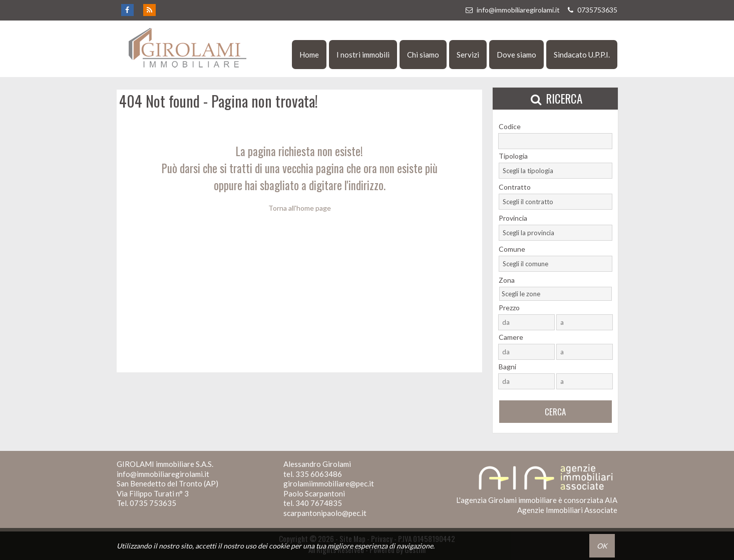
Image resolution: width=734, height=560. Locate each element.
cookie (279, 546)
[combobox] (556, 171)
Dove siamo (516, 55)
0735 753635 (153, 503)
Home (309, 55)
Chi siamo (423, 55)
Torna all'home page (300, 208)
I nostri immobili (363, 55)
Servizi (468, 55)
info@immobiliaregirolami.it (512, 10)
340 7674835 (319, 503)
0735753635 (591, 10)
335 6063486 (319, 474)
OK (602, 546)
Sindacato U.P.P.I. (582, 55)
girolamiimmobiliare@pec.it (329, 483)
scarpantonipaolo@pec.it (325, 513)
